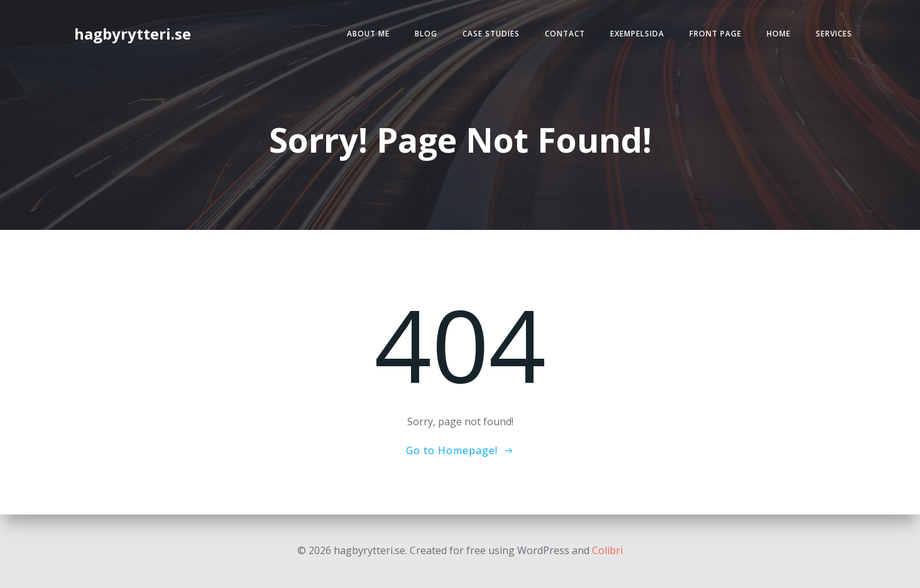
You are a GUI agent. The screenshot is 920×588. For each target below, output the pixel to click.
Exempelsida (637, 34)
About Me (368, 34)
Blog (426, 34)
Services (834, 34)
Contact (565, 34)
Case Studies (491, 34)
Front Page (715, 34)
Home (779, 34)
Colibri (607, 550)
